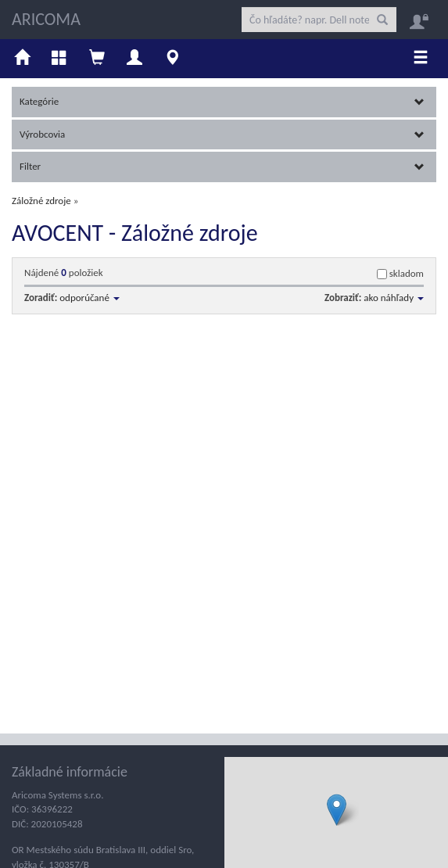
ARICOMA (46, 19)
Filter (222, 166)
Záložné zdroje (41, 201)
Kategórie (222, 101)
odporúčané (90, 298)
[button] (337, 810)
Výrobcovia (222, 134)
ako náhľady (394, 298)
